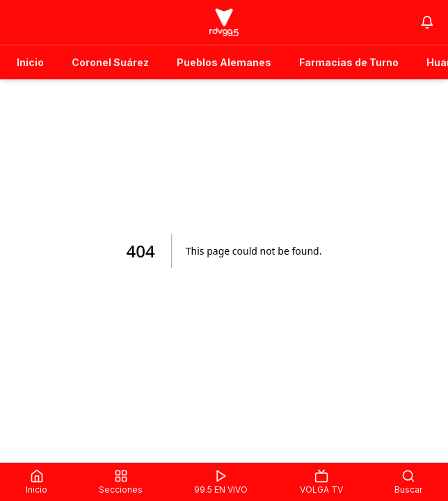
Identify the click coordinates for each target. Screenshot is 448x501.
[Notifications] (427, 22)
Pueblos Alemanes (224, 62)
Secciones (121, 482)
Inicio (30, 62)
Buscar (408, 482)
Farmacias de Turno (349, 62)
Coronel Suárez (110, 62)
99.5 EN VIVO (221, 482)
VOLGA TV (321, 482)
